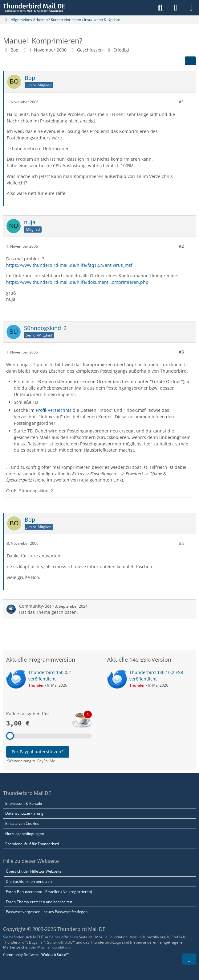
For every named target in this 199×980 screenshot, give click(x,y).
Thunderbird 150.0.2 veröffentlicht (50, 676)
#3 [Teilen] (181, 352)
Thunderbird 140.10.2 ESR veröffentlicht (156, 676)
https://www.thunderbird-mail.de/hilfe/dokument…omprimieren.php (77, 282)
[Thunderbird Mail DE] (34, 8)
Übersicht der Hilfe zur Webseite (34, 871)
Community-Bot (35, 606)
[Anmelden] (176, 8)
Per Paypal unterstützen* (38, 752)
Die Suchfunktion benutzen (29, 881)
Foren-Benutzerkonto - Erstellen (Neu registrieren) (49, 892)
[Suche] (160, 8)
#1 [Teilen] (181, 102)
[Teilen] (190, 61)
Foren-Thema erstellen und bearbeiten (39, 902)
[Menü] (191, 8)
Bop (14, 50)
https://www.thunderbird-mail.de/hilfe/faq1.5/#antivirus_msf (69, 265)
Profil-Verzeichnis (54, 410)
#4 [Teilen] (181, 543)
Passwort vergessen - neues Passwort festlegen (47, 912)
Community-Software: (36, 955)
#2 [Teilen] (181, 246)
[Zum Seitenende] (189, 959)
